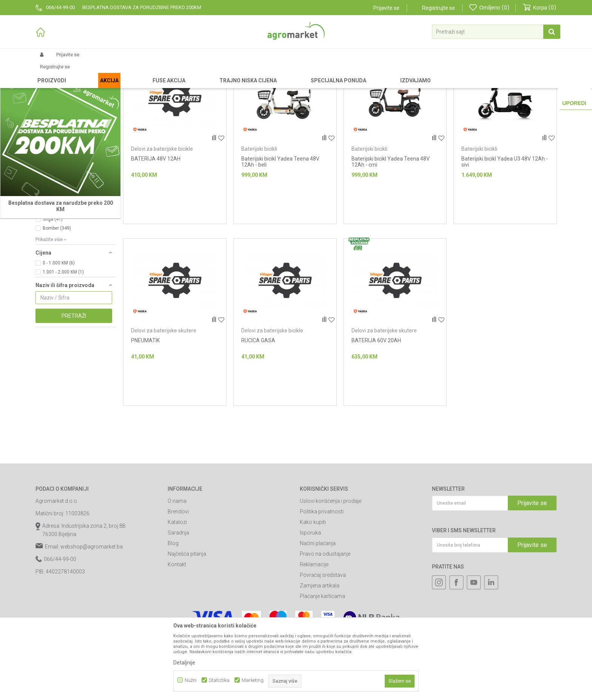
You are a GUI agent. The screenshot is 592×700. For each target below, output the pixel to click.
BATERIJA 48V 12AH (156, 223)
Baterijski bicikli (259, 213)
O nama (177, 565)
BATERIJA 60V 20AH (376, 404)
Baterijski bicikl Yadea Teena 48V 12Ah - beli (280, 226)
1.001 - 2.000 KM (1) (63, 336)
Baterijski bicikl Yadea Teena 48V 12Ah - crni (391, 226)
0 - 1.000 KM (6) (59, 327)
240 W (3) (53, 232)
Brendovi (178, 575)
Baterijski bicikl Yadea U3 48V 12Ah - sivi (505, 226)
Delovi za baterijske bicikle (162, 213)
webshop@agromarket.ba (92, 610)
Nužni (191, 680)
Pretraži (74, 380)
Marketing (253, 680)
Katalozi (177, 586)
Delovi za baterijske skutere (164, 394)
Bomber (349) (57, 292)
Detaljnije (184, 663)
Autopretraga (380, 85)
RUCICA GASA (258, 404)
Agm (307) (54, 265)
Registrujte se (439, 8)
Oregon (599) (56, 274)
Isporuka (310, 596)
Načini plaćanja (318, 607)
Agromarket (48, 73)
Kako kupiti (313, 586)
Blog (173, 607)
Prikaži (476, 85)
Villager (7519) (58, 256)
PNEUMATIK (145, 404)
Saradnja (178, 596)
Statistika (219, 680)
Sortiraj (413, 85)
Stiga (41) (53, 283)
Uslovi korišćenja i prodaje (331, 565)
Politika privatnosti (322, 575)
